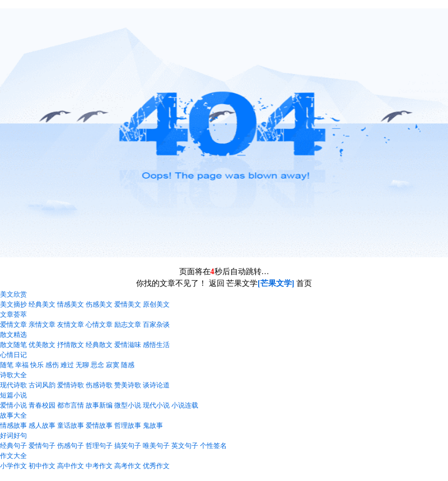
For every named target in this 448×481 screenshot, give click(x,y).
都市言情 (71, 405)
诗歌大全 (13, 375)
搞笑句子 (128, 446)
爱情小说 (13, 405)
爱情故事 (99, 425)
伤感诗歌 (99, 385)
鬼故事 (153, 425)
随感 (128, 365)
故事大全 (13, 415)
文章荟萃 (13, 314)
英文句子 (185, 446)
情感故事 (13, 425)
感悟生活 (156, 345)
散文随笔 (13, 345)
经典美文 (42, 304)
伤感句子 (71, 446)
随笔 (7, 365)
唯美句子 (156, 446)
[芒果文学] (276, 283)
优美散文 (42, 345)
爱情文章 (13, 325)
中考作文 (99, 466)
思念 (97, 365)
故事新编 (99, 405)
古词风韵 (42, 385)
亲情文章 (42, 325)
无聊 (82, 365)
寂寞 (113, 365)
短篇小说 (13, 395)
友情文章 (71, 325)
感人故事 (42, 425)
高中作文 (71, 466)
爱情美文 (128, 304)
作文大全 (13, 456)
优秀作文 (156, 466)
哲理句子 (99, 446)
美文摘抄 (13, 304)
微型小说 (128, 405)
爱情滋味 (128, 345)
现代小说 (156, 405)
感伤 (52, 365)
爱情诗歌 (71, 385)
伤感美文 (99, 304)
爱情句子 (42, 446)
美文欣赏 (13, 294)
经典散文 (99, 345)
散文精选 (13, 335)
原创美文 (156, 304)
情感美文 (71, 304)
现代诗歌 (13, 385)
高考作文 (128, 466)
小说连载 (185, 405)
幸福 (22, 365)
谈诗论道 (156, 385)
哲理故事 (128, 425)
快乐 (37, 365)
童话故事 (71, 425)
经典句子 (13, 446)
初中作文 (42, 466)
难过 (67, 365)
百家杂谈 (156, 325)
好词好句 (13, 436)
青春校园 (42, 405)
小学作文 (13, 466)
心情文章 (99, 325)
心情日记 (13, 355)
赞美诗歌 (128, 385)
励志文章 (128, 325)
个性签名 (213, 446)
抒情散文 (71, 345)
